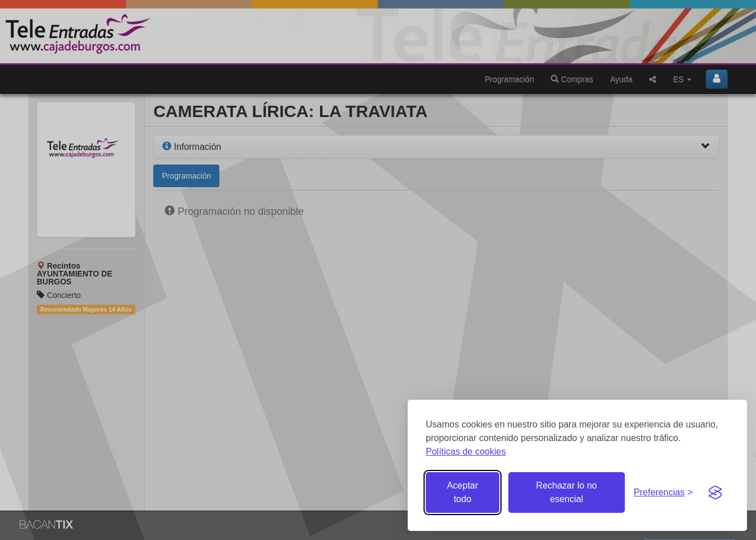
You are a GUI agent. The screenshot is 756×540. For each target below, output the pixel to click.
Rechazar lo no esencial (567, 492)
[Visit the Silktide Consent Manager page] (715, 493)
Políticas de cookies (466, 452)
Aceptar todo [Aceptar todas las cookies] (462, 492)
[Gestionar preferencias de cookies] (663, 493)
